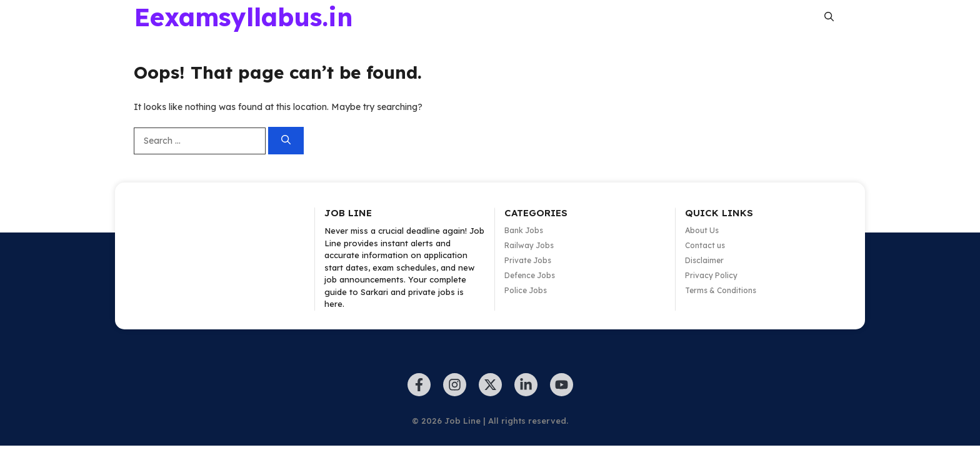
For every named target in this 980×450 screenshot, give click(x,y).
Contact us (705, 245)
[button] (829, 17)
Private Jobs (528, 260)
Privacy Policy (711, 275)
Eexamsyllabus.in (243, 17)
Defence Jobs (530, 275)
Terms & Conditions (721, 290)
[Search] (286, 141)
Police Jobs (526, 290)
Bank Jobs (524, 230)
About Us (702, 230)
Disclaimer (704, 260)
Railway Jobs (529, 245)
